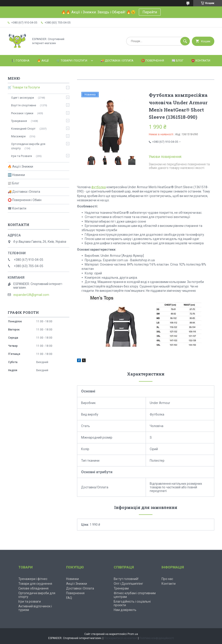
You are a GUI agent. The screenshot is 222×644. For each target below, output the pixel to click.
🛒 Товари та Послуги (24, 87)
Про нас (167, 579)
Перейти (150, 12)
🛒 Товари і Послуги (72, 61)
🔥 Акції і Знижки (20, 166)
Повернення (75, 593)
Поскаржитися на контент (121, 638)
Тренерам (121, 588)
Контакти (169, 584)
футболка (99, 187)
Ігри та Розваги (22, 156)
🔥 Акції (43, 61)
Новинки (72, 579)
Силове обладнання (33, 588)
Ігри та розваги (30, 601)
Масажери (18, 136)
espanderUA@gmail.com (31, 295)
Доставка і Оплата (80, 588)
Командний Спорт (23, 129)
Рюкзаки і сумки (22, 113)
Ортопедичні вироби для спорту (28, 146)
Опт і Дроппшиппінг (128, 584)
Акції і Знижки (77, 584)
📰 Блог (178, 61)
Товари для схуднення (35, 584)
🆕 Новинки (16, 175)
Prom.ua (133, 634)
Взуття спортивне (24, 105)
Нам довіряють (125, 610)
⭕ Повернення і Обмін (25, 200)
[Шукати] (185, 41)
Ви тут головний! (126, 579)
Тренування (19, 121)
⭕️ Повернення (153, 61)
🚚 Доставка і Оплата (117, 61)
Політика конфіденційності (157, 638)
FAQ (69, 598)
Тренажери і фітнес (33, 579)
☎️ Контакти (201, 61)
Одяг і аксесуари (23, 98)
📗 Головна (21, 61)
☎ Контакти (17, 208)
